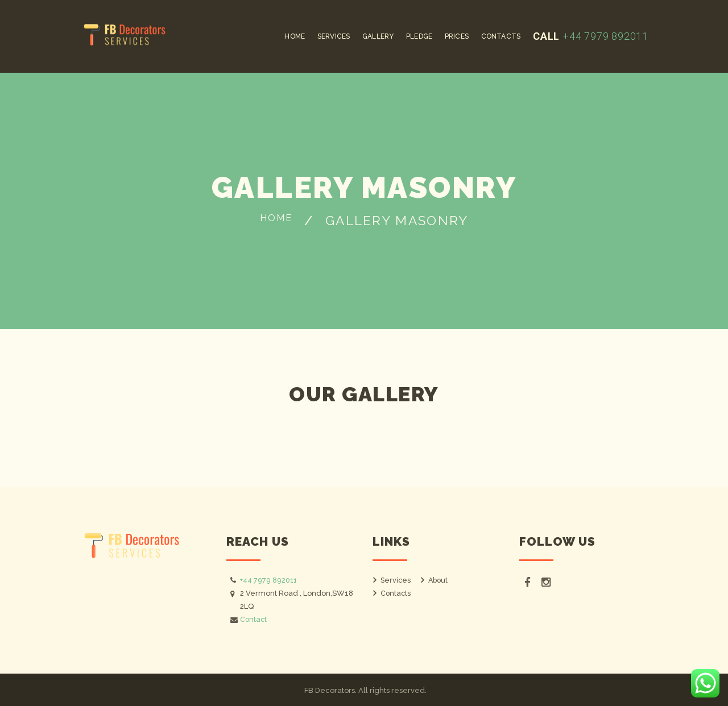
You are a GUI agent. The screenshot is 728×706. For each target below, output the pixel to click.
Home (276, 221)
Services (396, 580)
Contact (254, 619)
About (439, 580)
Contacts (396, 593)
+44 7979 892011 (604, 36)
